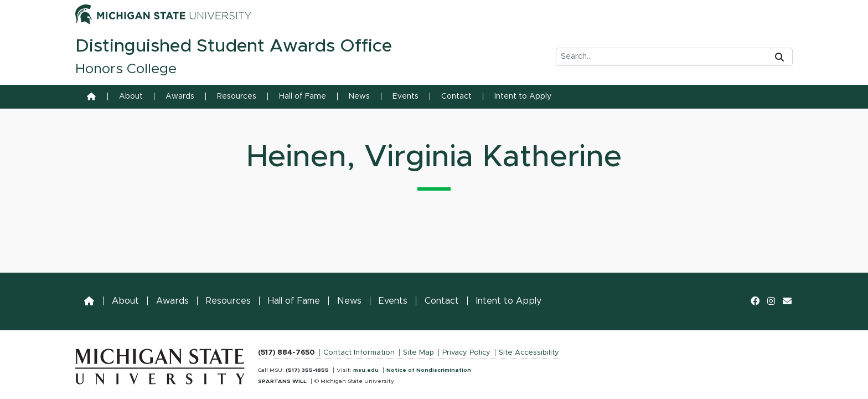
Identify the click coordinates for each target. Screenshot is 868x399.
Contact (456, 96)
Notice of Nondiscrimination (429, 370)
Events (405, 96)
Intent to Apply (523, 96)
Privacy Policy (466, 353)
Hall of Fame (303, 96)
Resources (237, 96)
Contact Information (359, 353)
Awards (180, 96)
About (131, 96)
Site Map (418, 353)
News (359, 96)
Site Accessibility (529, 353)
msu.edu (366, 370)
